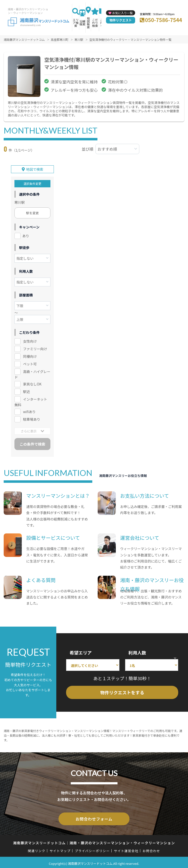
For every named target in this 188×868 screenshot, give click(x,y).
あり (26, 235)
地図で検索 (35, 168)
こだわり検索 (95, 23)
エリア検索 (76, 23)
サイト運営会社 (126, 849)
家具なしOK (32, 383)
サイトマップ (60, 849)
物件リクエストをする (122, 691)
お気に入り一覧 (122, 13)
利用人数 (137, 651)
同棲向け (30, 355)
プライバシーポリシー (92, 849)
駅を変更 (33, 212)
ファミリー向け (35, 348)
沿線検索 (82, 23)
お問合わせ (152, 849)
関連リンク (37, 849)
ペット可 (30, 363)
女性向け (30, 340)
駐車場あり (32, 418)
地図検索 (88, 23)
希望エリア (81, 651)
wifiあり (29, 410)
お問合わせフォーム (94, 817)
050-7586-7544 (164, 20)
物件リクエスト (121, 20)
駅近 (26, 390)
